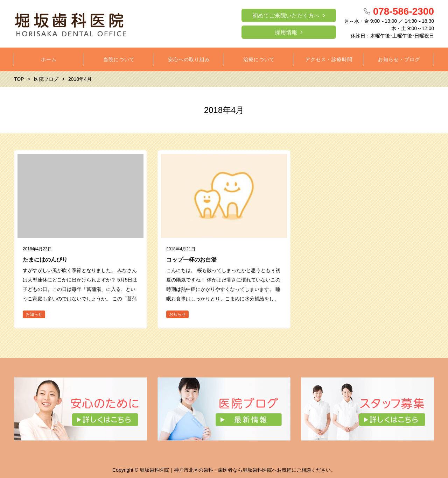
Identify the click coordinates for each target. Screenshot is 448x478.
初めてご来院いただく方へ (286, 16)
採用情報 (286, 32)
